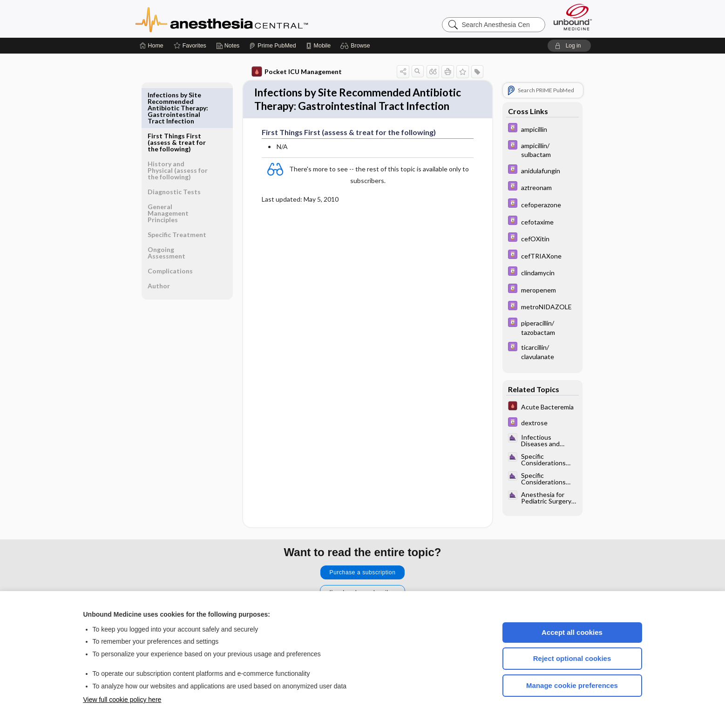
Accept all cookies (572, 632)
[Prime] (272, 46)
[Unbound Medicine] (573, 17)
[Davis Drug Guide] (542, 129)
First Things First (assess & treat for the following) (177, 101)
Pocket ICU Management (297, 72)
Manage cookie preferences (572, 685)
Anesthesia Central (251, 19)
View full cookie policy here (122, 700)
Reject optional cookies (572, 658)
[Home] (152, 46)
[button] (356, 46)
